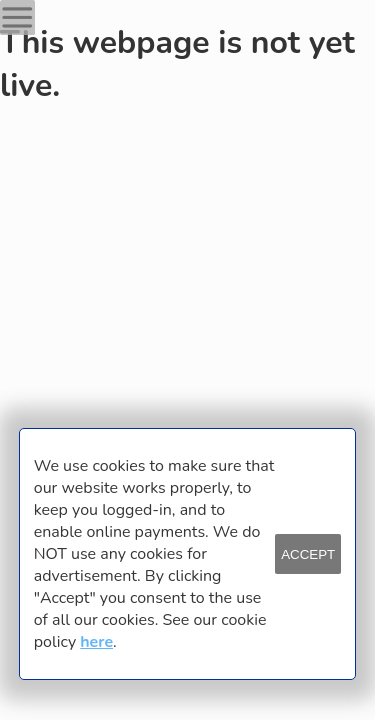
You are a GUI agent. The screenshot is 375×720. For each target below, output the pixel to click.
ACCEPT (308, 554)
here (96, 642)
